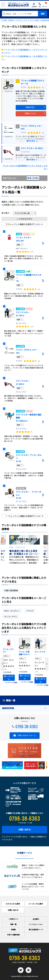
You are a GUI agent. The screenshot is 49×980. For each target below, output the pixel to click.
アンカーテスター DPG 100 (8, 651)
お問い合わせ (25, 829)
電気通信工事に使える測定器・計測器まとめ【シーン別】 (23, 552)
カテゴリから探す (13, 904)
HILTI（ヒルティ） (22, 248)
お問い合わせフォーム (27, 735)
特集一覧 (13, 924)
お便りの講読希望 (13, 935)
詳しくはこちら (9, 678)
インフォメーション (36, 924)
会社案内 (36, 919)
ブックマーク (8, 91)
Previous (2, 664)
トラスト (24, 87)
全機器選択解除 (25, 219)
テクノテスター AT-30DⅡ (32, 148)
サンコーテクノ (25, 152)
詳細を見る (30, 107)
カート (45, 5)
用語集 (13, 929)
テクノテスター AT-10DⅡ (40, 653)
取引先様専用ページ (36, 929)
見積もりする (30, 113)
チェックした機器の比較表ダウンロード (24, 224)
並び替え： (19, 213)
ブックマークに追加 (10, 682)
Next (47, 551)
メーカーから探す (36, 904)
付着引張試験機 (11, 590)
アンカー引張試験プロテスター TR (24, 653)
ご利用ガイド (13, 919)
